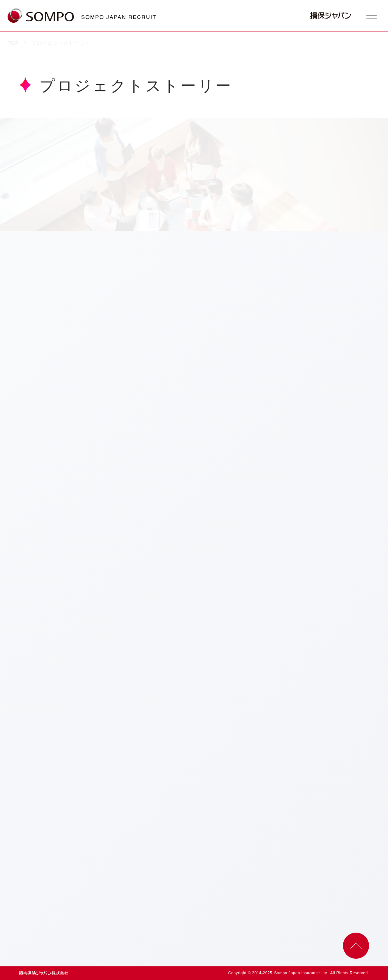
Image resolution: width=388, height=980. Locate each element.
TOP (13, 43)
